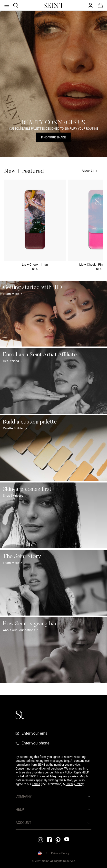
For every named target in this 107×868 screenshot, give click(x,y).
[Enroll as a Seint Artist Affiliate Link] (53, 381)
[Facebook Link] (49, 840)
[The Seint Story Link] (53, 583)
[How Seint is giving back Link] (53, 650)
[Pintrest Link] (58, 840)
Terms (36, 784)
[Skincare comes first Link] (53, 515)
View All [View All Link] (90, 171)
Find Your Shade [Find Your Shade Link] (54, 137)
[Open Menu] (6, 5)
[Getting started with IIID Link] (53, 314)
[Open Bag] (100, 5)
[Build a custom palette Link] (53, 448)
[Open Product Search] (15, 5)
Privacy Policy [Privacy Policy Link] (60, 853)
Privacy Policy (74, 784)
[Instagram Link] (40, 840)
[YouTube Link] (67, 839)
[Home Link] (54, 5)
